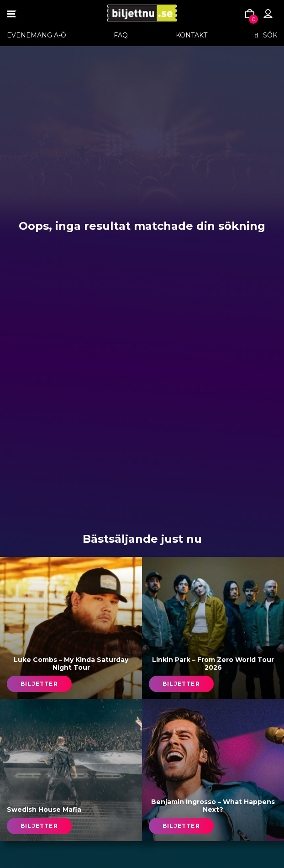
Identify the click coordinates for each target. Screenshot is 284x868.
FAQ (121, 35)
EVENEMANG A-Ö (37, 35)
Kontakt (192, 35)
